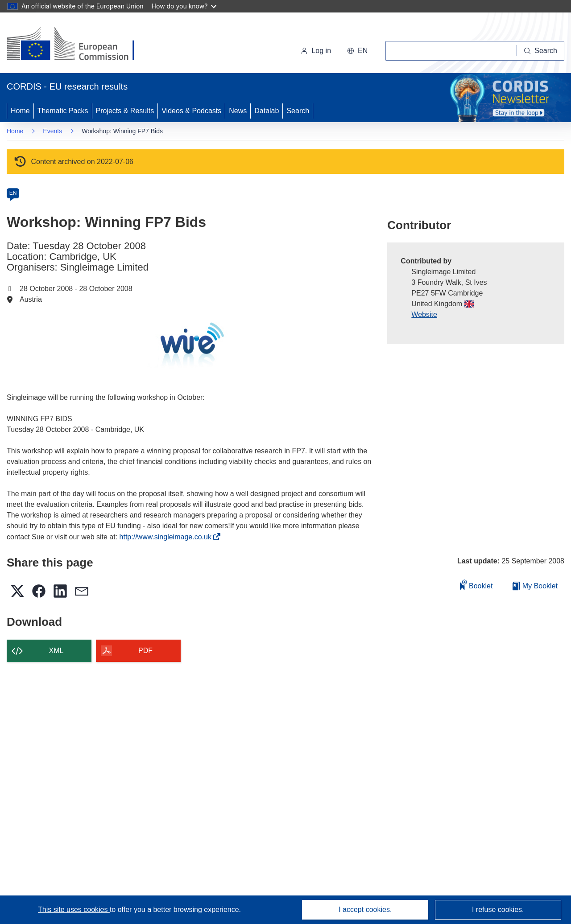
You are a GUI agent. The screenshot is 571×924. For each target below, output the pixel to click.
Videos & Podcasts (191, 111)
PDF (145, 651)
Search (298, 111)
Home (20, 111)
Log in (316, 51)
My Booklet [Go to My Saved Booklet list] (535, 586)
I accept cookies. (365, 910)
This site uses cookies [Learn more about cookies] (74, 910)
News (238, 111)
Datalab (267, 111)
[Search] (541, 51)
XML (56, 651)
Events (52, 131)
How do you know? (184, 6)
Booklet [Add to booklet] (476, 585)
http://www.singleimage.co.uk (168, 537)
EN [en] (13, 193)
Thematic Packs (63, 111)
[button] (357, 51)
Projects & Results (125, 111)
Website (424, 314)
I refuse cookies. (498, 910)
